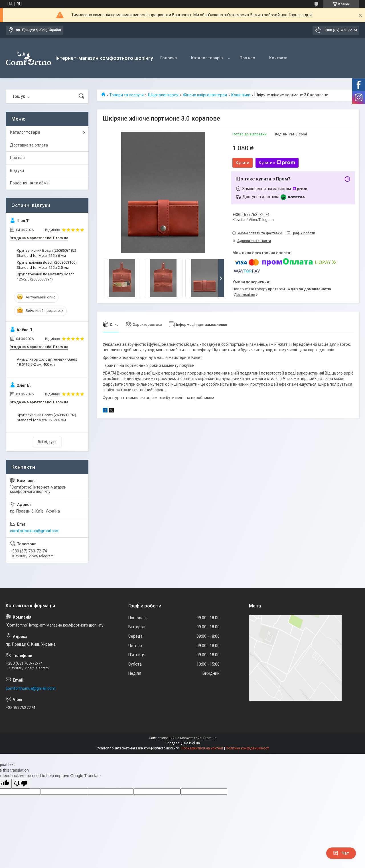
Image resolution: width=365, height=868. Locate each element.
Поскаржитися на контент (202, 748)
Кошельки (241, 95)
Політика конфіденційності (248, 748)
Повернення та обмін (30, 183)
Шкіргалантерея (163, 95)
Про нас (247, 58)
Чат (341, 853)
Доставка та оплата (29, 145)
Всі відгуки (47, 442)
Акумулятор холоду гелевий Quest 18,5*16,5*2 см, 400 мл (47, 362)
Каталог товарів (207, 58)
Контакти (278, 58)
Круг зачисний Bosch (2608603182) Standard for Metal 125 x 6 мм (46, 253)
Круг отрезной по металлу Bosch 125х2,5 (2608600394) (46, 277)
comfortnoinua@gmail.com (35, 531)
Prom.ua (210, 738)
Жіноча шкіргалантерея (205, 95)
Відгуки (17, 170)
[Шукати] (82, 96)
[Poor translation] (21, 784)
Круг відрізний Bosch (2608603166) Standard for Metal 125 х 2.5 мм (47, 265)
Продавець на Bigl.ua (183, 743)
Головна (169, 58)
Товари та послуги (126, 95)
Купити (243, 163)
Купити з (277, 163)
